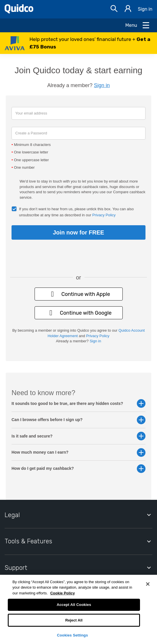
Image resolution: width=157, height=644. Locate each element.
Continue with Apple (78, 294)
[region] (78, 609)
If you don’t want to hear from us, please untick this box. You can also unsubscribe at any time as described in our (76, 212)
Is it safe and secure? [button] (78, 436)
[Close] (148, 584)
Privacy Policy (104, 215)
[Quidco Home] (19, 12)
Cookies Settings (73, 635)
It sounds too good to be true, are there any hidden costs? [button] (78, 404)
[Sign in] (128, 9)
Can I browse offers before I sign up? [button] (78, 420)
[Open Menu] (138, 25)
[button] (78, 43)
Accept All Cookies (74, 605)
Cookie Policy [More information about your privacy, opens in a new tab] (62, 593)
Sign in (145, 9)
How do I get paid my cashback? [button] (78, 469)
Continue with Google (79, 313)
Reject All (74, 620)
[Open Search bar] (114, 9)
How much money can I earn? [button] (78, 452)
